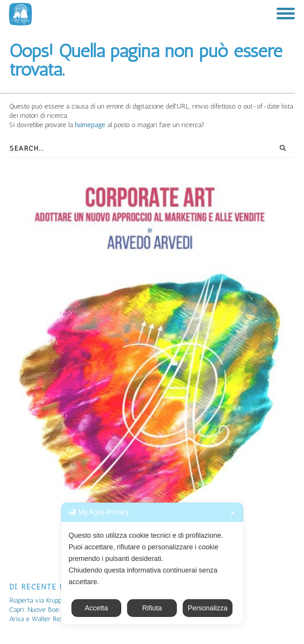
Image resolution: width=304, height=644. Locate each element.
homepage (91, 125)
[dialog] (152, 564)
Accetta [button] (96, 608)
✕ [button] (233, 513)
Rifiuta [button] (152, 608)
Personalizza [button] (208, 608)
